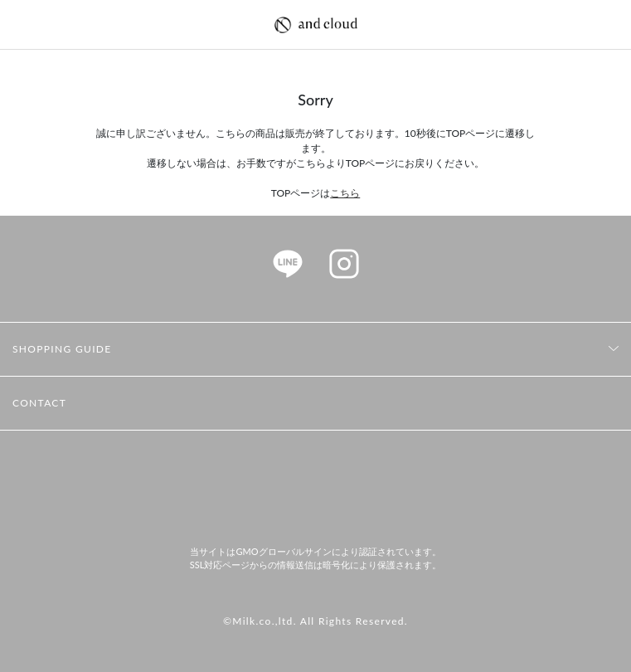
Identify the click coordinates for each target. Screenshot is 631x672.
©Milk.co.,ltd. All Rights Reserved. (315, 621)
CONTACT (39, 403)
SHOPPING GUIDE (62, 349)
